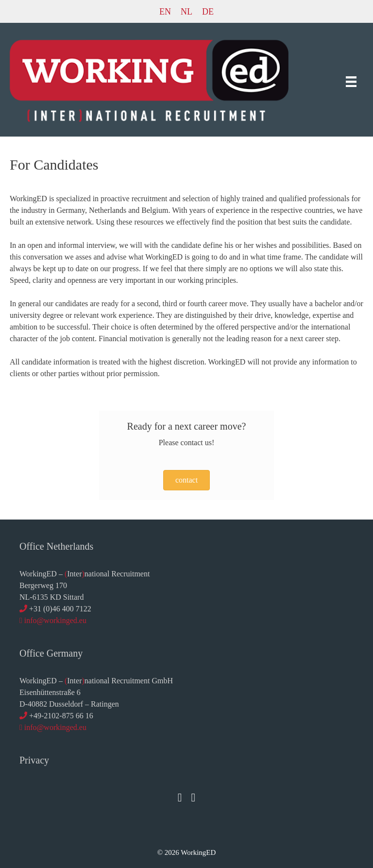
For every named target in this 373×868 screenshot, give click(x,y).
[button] (186, 480)
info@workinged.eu (55, 620)
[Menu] (351, 81)
